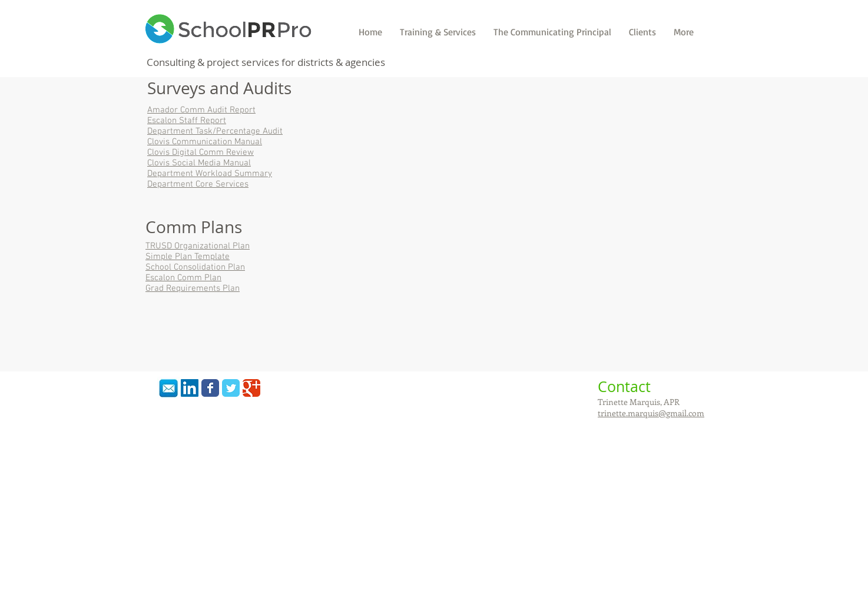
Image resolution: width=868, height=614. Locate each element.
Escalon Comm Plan (183, 278)
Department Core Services (198, 184)
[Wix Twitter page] (231, 388)
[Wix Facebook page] (210, 388)
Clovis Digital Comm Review (201, 152)
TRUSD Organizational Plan (198, 246)
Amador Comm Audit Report (201, 110)
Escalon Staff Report (187, 121)
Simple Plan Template (188, 257)
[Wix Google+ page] (251, 388)
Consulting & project (193, 62)
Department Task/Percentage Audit (215, 131)
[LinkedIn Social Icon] (190, 388)
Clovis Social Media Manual (199, 163)
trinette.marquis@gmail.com (651, 413)
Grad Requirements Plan (193, 288)
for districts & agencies (333, 62)
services (261, 62)
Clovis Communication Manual (205, 142)
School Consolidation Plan (195, 267)
